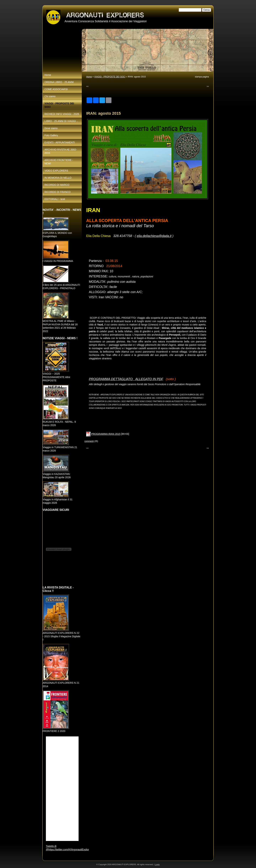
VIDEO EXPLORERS (56, 171)
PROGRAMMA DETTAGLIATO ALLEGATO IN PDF (126, 379)
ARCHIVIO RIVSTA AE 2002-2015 (61, 151)
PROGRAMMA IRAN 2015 (106, 434)
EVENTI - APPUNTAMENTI (60, 142)
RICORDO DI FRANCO (58, 192)
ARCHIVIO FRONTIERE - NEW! (59, 162)
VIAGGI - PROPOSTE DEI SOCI (110, 77)
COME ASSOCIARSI (56, 89)
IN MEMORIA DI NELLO (58, 178)
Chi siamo (50, 96)
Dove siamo (51, 128)
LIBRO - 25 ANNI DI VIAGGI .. (61, 121)
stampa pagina (202, 77)
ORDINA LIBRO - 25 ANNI (59, 82)
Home (89, 77)
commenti (89, 441)
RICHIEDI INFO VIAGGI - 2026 (62, 114)
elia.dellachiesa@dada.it (154, 236)
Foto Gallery (51, 135)
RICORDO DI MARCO (57, 185)
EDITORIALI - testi (55, 199)
